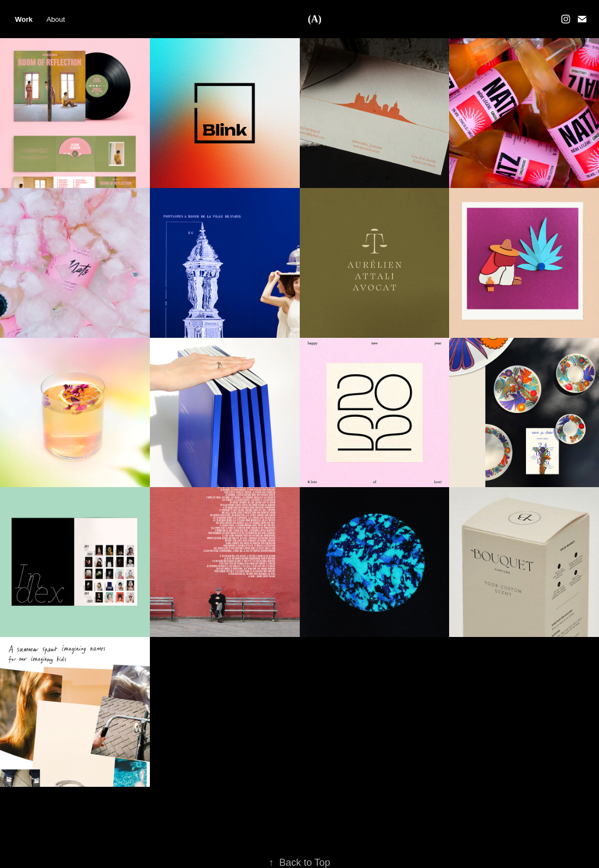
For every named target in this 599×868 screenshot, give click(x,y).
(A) (315, 19)
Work (23, 19)
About (56, 19)
